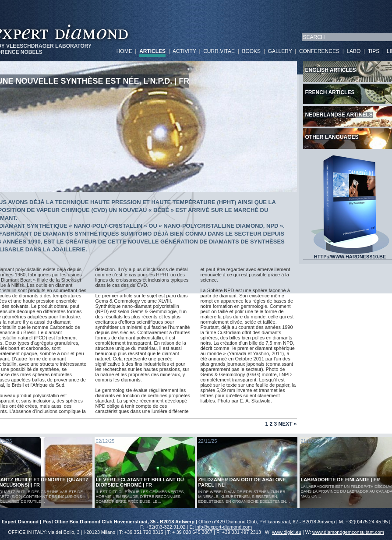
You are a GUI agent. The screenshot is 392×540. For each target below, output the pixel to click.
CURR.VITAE (219, 51)
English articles (331, 70)
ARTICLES (152, 51)
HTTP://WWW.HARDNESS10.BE (350, 254)
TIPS (374, 51)
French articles (330, 92)
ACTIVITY (184, 51)
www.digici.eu (287, 532)
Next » (287, 424)
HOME (124, 51)
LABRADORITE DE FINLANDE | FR (341, 480)
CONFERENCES (319, 51)
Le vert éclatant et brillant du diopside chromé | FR (140, 482)
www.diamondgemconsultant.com (348, 532)
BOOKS (251, 51)
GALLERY (280, 51)
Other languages (332, 137)
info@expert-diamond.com (224, 527)
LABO (353, 51)
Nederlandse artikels (339, 115)
